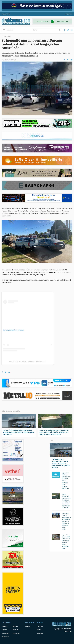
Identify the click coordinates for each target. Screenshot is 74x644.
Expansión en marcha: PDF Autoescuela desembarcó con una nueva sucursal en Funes (66, 542)
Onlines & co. (68, 631)
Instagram (40, 633)
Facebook (40, 626)
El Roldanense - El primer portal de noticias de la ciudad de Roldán (16, 22)
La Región (16, 626)
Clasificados (16, 633)
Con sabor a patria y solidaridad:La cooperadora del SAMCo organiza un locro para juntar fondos (66, 521)
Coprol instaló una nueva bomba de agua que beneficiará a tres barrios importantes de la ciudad (66, 501)
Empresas (16, 630)
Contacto (69, 14)
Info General (5, 633)
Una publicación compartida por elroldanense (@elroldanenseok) (28, 362)
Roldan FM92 (6, 14)
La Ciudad (4, 626)
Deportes (4, 630)
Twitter (39, 630)
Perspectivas (5, 637)
